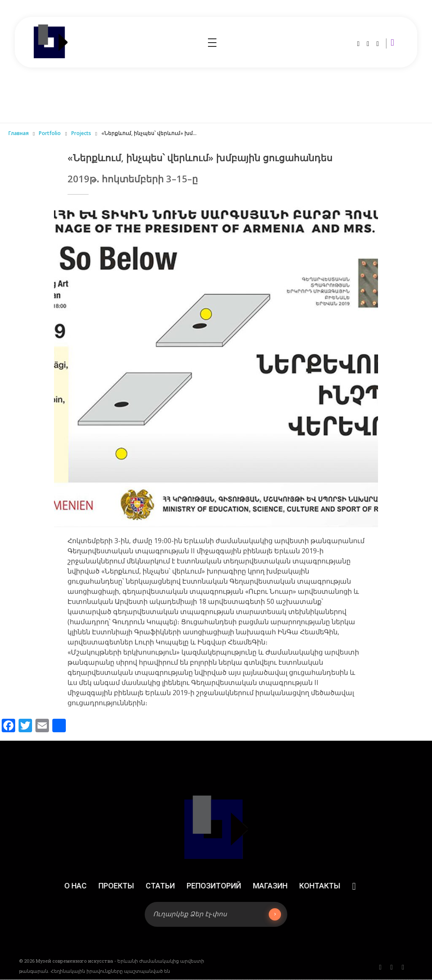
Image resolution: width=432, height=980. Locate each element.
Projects (81, 133)
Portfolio (50, 133)
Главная (19, 133)
